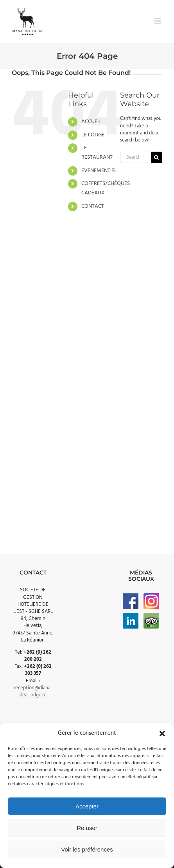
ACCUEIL (91, 122)
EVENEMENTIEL (99, 171)
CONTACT (93, 206)
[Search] (157, 157)
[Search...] (135, 157)
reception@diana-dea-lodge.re (33, 691)
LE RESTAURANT (97, 153)
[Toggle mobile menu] (158, 21)
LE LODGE (93, 135)
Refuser (87, 828)
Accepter (87, 806)
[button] (162, 734)
